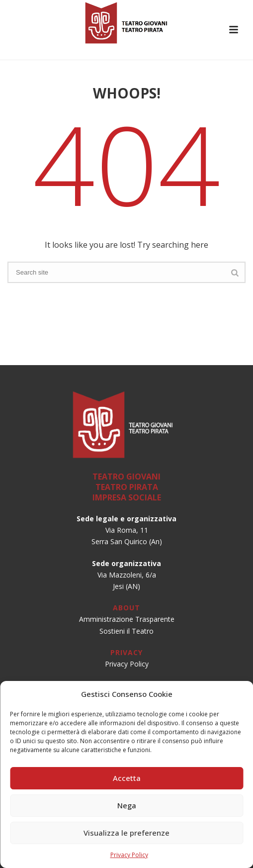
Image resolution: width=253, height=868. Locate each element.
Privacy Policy (129, 855)
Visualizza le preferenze (126, 833)
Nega (127, 805)
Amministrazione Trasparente (127, 619)
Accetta (127, 778)
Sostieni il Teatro (126, 631)
